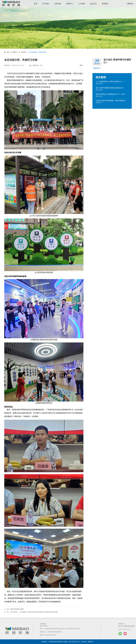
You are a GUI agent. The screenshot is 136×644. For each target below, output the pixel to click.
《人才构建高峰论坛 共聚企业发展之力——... (110, 82)
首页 (36, 4)
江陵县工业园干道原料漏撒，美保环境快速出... (111, 101)
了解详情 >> (97, 68)
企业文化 (93, 4)
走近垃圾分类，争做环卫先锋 (38, 52)
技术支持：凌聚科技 (87, 642)
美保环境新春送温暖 (17, 609)
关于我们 (46, 4)
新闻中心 (70, 4)
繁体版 (130, 4)
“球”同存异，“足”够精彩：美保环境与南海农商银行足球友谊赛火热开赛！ (35, 612)
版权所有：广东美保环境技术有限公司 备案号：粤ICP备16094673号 (61, 642)
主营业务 (58, 4)
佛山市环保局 (44, 626)
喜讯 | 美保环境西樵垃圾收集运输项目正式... (110, 88)
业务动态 (24, 52)
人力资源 (81, 4)
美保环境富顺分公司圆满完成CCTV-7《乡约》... (111, 94)
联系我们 (105, 4)
